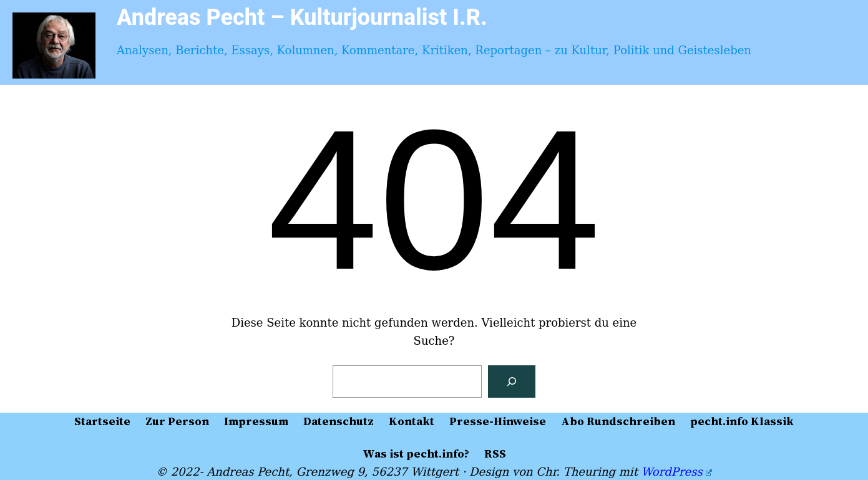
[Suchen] (512, 382)
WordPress (677, 472)
